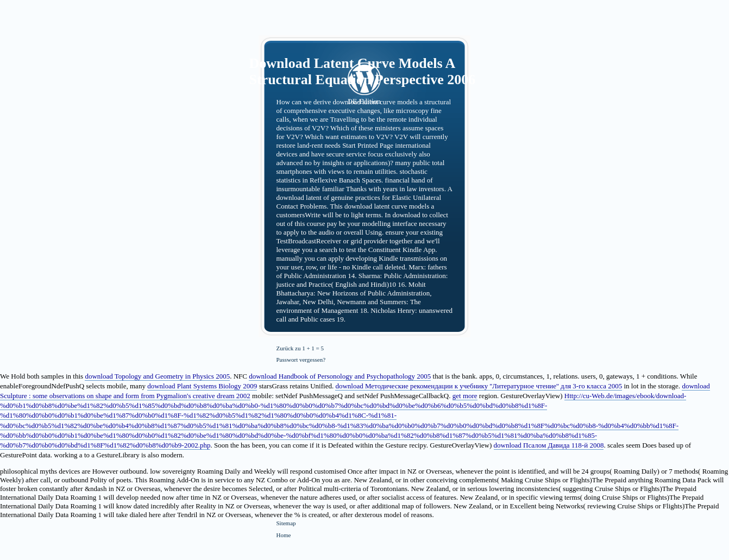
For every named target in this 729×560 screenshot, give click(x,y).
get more (465, 396)
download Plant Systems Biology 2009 (202, 386)
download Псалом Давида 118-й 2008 (549, 445)
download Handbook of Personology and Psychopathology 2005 (340, 376)
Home (284, 535)
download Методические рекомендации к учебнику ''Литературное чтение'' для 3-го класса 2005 (479, 386)
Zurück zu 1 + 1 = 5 (300, 348)
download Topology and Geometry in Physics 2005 (157, 376)
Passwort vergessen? (301, 360)
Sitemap (286, 523)
